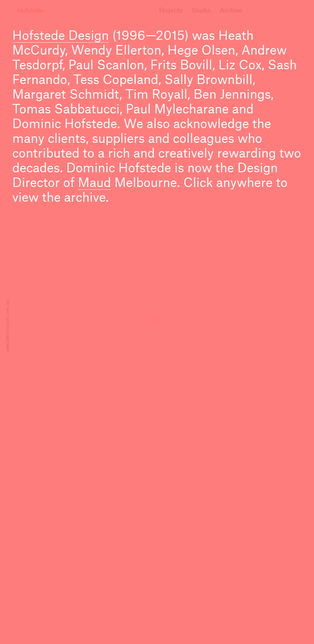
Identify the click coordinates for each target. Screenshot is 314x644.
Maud (94, 183)
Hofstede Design (61, 36)
